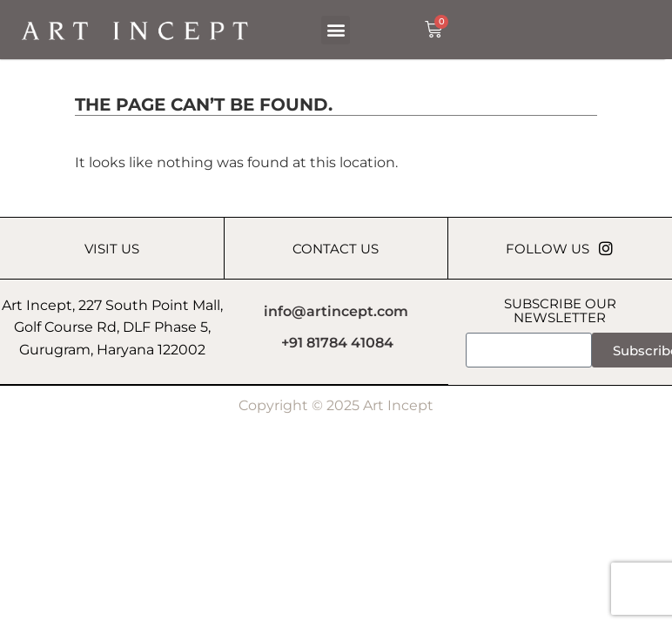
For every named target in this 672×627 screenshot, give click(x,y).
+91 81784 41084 (337, 344)
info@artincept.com (336, 311)
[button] (336, 30)
